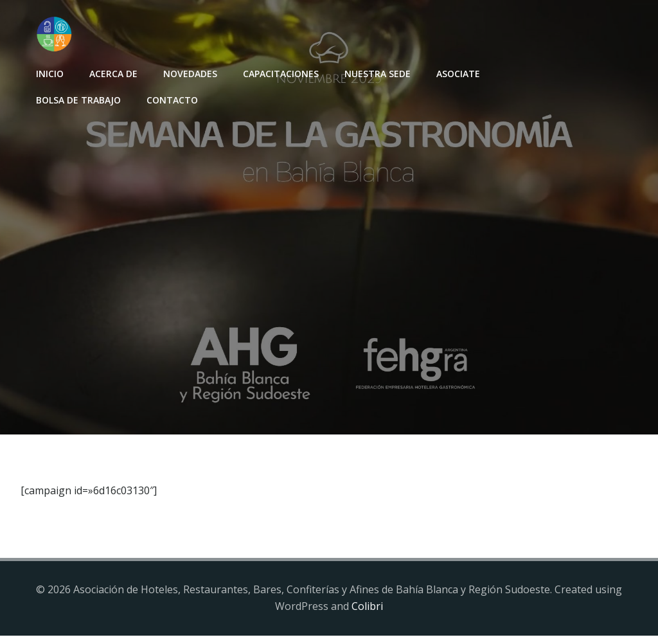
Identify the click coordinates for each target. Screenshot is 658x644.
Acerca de (111, 71)
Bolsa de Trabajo (76, 97)
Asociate (456, 71)
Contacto (170, 97)
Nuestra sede (375, 71)
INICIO (47, 71)
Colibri (367, 615)
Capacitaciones (278, 71)
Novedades (188, 71)
